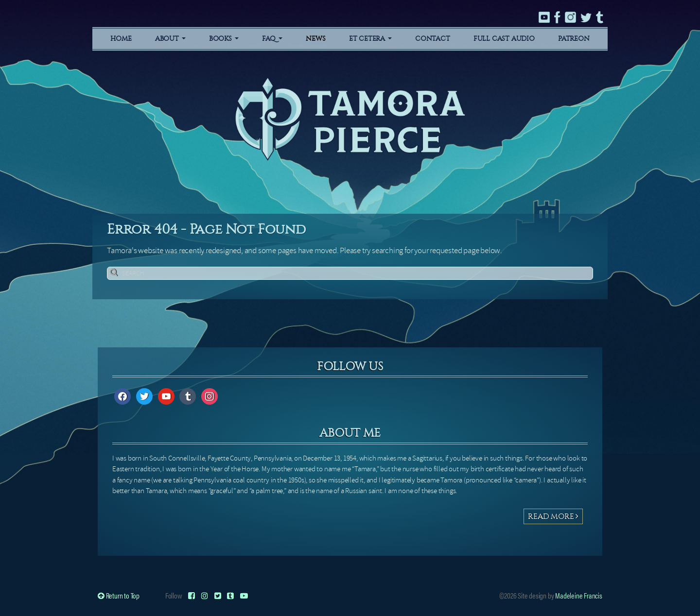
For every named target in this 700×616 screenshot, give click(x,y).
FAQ (272, 39)
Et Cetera (370, 39)
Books (224, 39)
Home (121, 39)
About (170, 39)
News (315, 39)
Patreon (574, 39)
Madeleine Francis (579, 595)
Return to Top (119, 595)
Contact (433, 39)
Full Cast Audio (504, 39)
